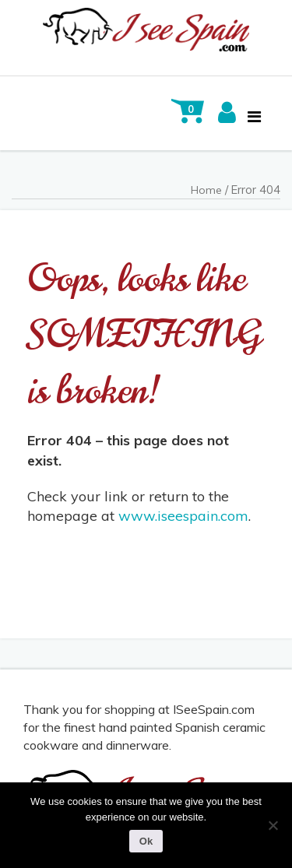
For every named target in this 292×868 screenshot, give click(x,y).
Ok (146, 841)
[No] (273, 825)
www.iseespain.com (183, 516)
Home (206, 190)
